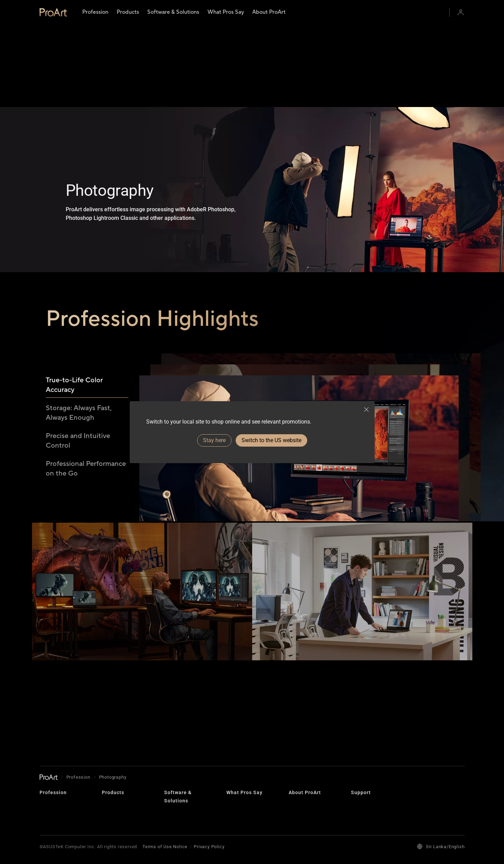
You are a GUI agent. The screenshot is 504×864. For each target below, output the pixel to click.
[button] (461, 12)
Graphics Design (58, 764)
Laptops (111, 718)
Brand (295, 718)
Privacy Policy (209, 847)
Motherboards (117, 751)
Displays (111, 740)
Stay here (214, 440)
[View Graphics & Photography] (362, 616)
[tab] (87, 280)
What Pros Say (244, 704)
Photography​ (53, 753)
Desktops (112, 729)
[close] (366, 409)
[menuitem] (95, 12)
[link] (53, 12)
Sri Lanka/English (441, 846)
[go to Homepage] (49, 689)
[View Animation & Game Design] (142, 616)
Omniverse (176, 737)
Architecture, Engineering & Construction (55, 782)
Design (296, 729)
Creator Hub (177, 726)
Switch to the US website (271, 440)
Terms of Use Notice (165, 847)
